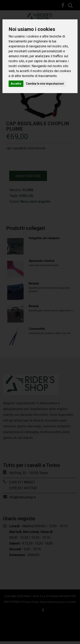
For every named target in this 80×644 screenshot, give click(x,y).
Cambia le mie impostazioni (45, 84)
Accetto (16, 84)
